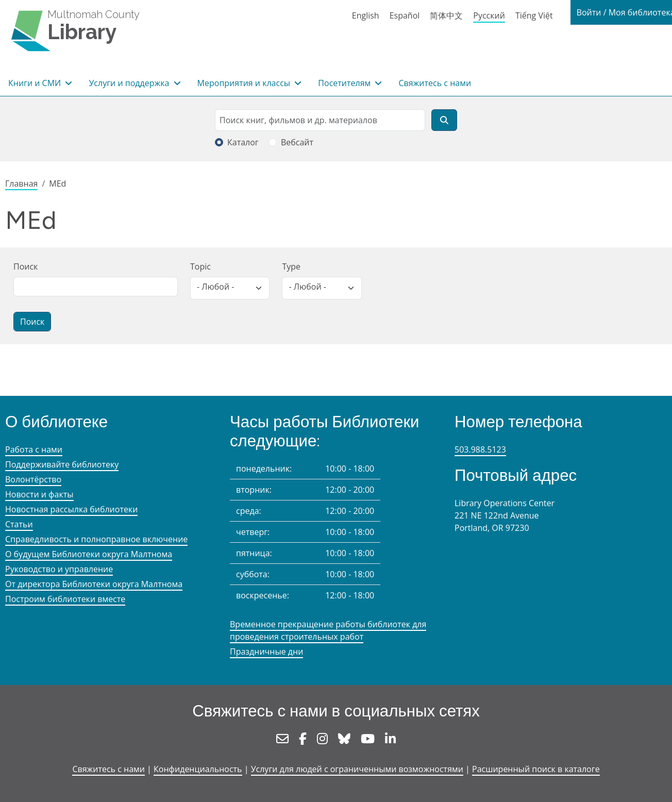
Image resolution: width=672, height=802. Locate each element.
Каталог (243, 142)
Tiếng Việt (534, 15)
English (366, 15)
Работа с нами (34, 449)
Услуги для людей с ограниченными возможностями (357, 769)
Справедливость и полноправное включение (96, 539)
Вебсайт (297, 142)
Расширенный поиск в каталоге (536, 769)
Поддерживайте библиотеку (62, 464)
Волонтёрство (33, 479)
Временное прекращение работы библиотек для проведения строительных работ (328, 630)
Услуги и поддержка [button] (130, 83)
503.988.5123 (480, 449)
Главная (21, 183)
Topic (200, 266)
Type (291, 266)
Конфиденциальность (198, 769)
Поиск (26, 266)
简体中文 (446, 15)
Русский (489, 15)
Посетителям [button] (345, 83)
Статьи (19, 524)
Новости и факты (39, 494)
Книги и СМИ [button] (36, 83)
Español (405, 15)
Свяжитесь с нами (435, 83)
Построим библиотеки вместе (65, 599)
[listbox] (230, 288)
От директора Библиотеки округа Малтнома (94, 584)
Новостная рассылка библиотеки (71, 509)
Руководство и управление (59, 569)
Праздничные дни (266, 651)
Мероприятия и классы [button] (245, 83)
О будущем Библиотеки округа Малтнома (89, 554)
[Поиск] (444, 120)
